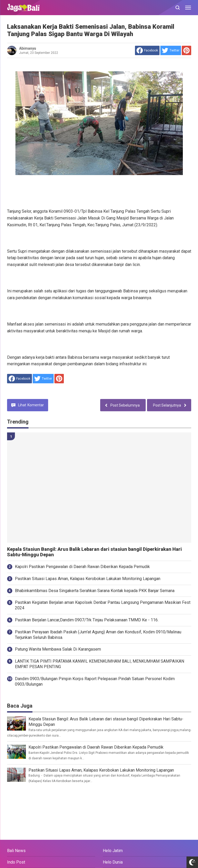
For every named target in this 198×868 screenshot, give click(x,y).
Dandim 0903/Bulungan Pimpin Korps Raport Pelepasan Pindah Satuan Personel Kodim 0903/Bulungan (95, 681)
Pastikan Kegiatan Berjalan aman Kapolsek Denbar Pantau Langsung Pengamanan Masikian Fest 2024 (103, 605)
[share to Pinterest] (186, 50)
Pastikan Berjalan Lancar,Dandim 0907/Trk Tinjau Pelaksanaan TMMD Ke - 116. (87, 620)
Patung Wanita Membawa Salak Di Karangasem (58, 649)
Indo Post (16, 862)
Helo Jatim (113, 851)
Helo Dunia (113, 862)
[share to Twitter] (171, 50)
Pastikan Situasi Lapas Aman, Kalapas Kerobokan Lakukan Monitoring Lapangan (88, 579)
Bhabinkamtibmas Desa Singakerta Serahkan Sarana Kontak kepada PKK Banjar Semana (95, 591)
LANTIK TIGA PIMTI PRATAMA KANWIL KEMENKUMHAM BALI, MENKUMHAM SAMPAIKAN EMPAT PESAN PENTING (100, 664)
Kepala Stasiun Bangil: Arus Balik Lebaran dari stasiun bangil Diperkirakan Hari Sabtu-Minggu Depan (94, 552)
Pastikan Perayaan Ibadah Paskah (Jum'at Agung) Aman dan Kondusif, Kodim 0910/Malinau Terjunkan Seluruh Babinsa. (98, 635)
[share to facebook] (147, 50)
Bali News (16, 851)
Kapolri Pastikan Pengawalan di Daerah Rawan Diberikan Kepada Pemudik (82, 567)
